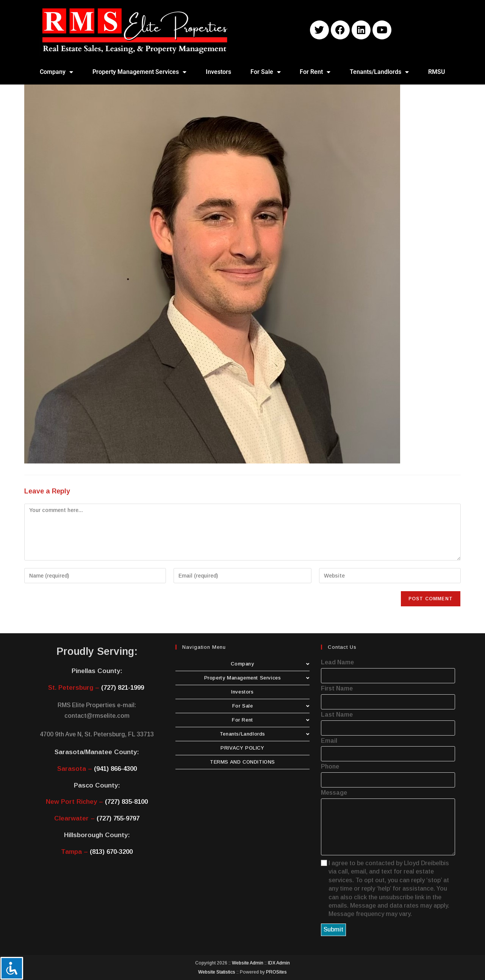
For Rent (315, 72)
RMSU (437, 72)
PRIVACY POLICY (242, 748)
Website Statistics (217, 972)
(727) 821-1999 (123, 688)
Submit (333, 929)
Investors (218, 72)
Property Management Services (139, 72)
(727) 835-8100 (126, 802)
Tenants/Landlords (379, 72)
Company (56, 72)
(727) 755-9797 (118, 818)
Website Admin (248, 963)
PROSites (276, 972)
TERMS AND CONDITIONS (242, 762)
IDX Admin (279, 963)
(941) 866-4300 (115, 769)
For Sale (266, 72)
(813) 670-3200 (111, 852)
